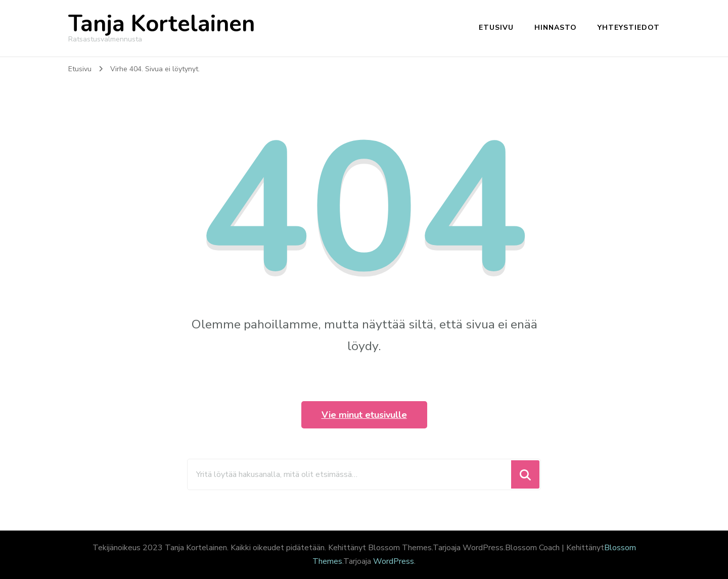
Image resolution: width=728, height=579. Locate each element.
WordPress (394, 561)
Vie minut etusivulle (364, 415)
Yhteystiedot (629, 28)
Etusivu (496, 28)
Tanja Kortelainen (162, 24)
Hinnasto (556, 28)
